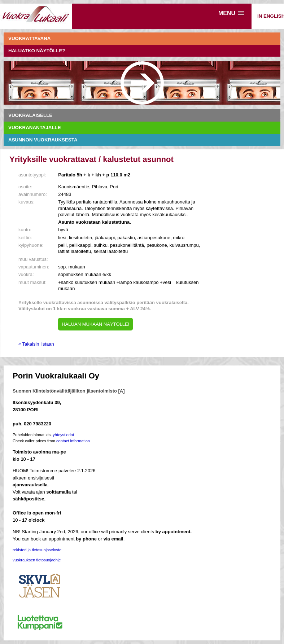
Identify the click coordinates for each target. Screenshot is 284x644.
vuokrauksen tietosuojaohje (37, 560)
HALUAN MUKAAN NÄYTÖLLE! (95, 324)
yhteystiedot (63, 435)
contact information (73, 441)
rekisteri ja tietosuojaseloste (37, 550)
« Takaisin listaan (36, 344)
